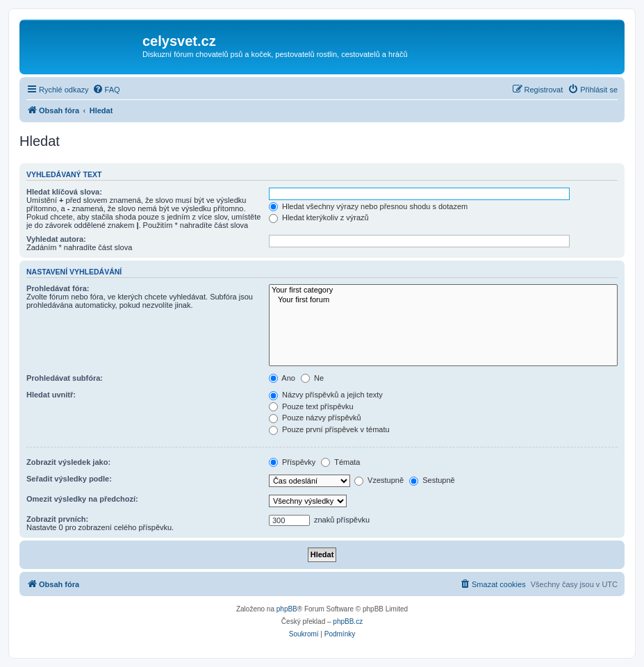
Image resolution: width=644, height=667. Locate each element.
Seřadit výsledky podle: (69, 479)
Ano (282, 378)
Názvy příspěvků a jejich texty (326, 395)
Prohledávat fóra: (58, 288)
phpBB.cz (348, 621)
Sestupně (432, 480)
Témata (340, 462)
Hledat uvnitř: (51, 395)
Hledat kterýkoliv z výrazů (319, 217)
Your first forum (443, 300)
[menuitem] (106, 90)
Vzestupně (379, 480)
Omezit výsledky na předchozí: (82, 499)
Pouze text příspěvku (311, 406)
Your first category (443, 290)
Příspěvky (292, 462)
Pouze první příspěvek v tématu (329, 429)
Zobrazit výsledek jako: (68, 462)
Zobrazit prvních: (57, 519)
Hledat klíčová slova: (64, 192)
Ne (312, 378)
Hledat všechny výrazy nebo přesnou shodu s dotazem (368, 206)
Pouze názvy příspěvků (315, 418)
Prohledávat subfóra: (65, 378)
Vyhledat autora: (56, 239)
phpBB (287, 609)
